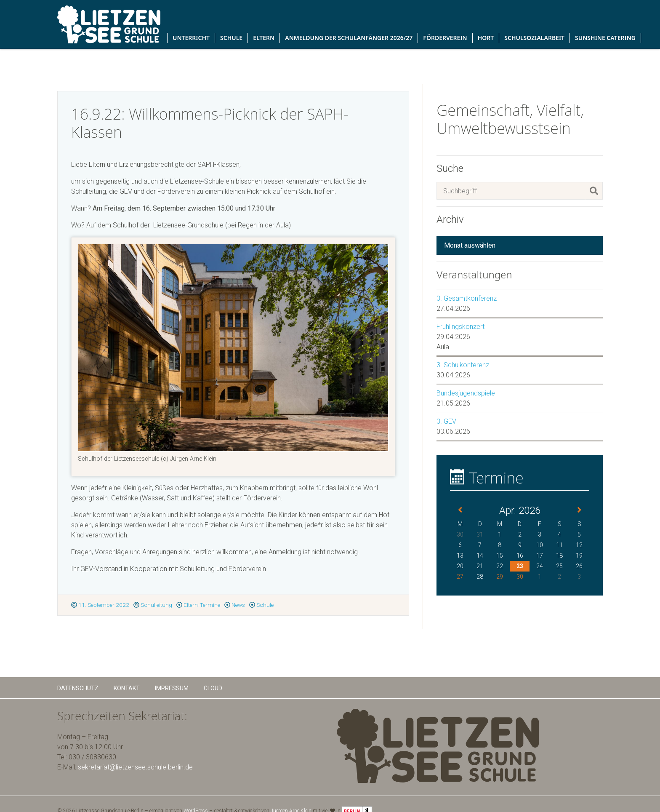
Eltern (264, 38)
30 (520, 577)
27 (460, 577)
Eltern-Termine (198, 605)
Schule (231, 38)
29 (500, 577)
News (235, 605)
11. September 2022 (100, 605)
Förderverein (445, 38)
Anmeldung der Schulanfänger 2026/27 (349, 38)
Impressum (172, 688)
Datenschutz (78, 688)
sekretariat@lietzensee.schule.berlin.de (135, 767)
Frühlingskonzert (460, 327)
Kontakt (127, 688)
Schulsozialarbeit (534, 38)
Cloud (213, 688)
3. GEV (446, 421)
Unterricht (191, 38)
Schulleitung (153, 605)
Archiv (450, 219)
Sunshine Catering (605, 38)
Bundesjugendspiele (466, 393)
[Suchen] (594, 191)
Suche (450, 168)
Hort (486, 38)
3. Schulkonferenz (463, 365)
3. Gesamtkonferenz (467, 298)
